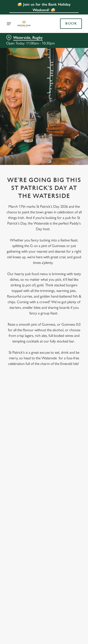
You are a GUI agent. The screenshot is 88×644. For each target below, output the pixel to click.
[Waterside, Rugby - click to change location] (24, 38)
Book (71, 24)
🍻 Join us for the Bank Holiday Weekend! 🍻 (44, 7)
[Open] (9, 24)
